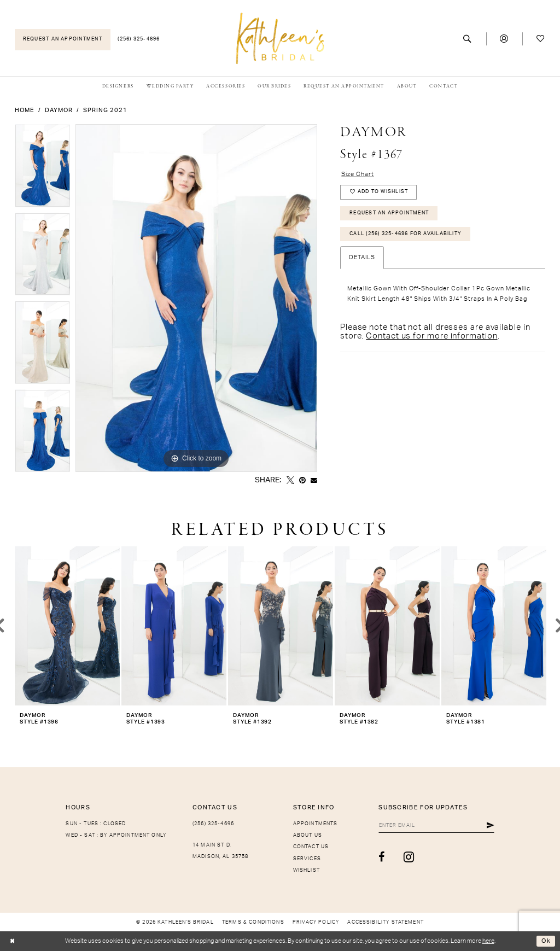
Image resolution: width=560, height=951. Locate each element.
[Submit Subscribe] (491, 826)
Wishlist (307, 870)
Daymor (59, 110)
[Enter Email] (436, 826)
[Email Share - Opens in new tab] (314, 481)
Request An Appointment (389, 213)
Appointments (316, 824)
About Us (308, 835)
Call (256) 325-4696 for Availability (406, 234)
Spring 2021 (105, 110)
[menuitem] (63, 40)
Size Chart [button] (358, 174)
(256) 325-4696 (213, 824)
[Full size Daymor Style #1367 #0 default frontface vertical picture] (196, 298)
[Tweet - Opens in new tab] (290, 481)
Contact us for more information (431, 337)
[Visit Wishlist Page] (541, 39)
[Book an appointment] (63, 40)
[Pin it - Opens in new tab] (302, 481)
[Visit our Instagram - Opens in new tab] (408, 857)
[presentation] (67, 626)
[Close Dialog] (12, 941)
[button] (504, 39)
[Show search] (468, 39)
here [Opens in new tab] (488, 941)
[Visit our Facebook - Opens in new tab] (381, 857)
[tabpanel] (42, 168)
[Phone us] (139, 40)
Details (362, 258)
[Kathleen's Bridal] (280, 38)
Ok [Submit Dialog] (546, 941)
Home (25, 110)
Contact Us (311, 847)
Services (307, 859)
